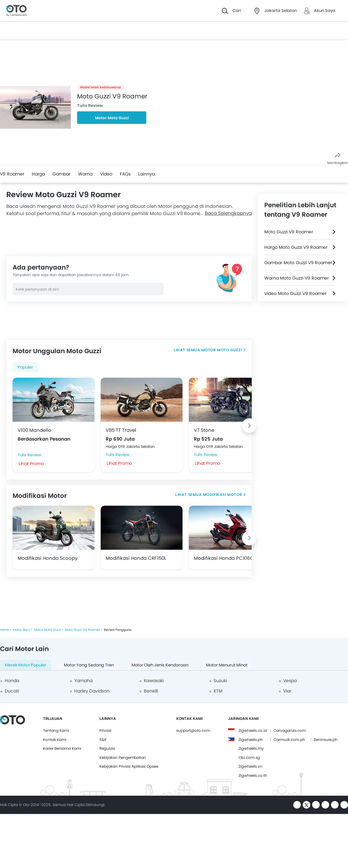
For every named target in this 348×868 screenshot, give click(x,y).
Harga (38, 174)
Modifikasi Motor (223, 495)
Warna (85, 174)
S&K (103, 740)
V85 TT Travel (121, 430)
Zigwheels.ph (251, 740)
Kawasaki (154, 681)
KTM (218, 691)
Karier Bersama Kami (62, 748)
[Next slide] (249, 426)
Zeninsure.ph (326, 740)
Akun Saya (325, 11)
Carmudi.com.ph (289, 740)
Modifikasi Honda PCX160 (223, 558)
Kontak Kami (55, 740)
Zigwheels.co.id (253, 730)
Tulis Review (90, 106)
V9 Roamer (12, 174)
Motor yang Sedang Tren (89, 665)
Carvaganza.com (290, 730)
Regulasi (107, 748)
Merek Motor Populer (26, 665)
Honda (12, 681)
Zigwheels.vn (250, 766)
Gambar (62, 174)
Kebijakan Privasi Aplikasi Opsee (129, 766)
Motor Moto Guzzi (112, 118)
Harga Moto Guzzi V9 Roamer (296, 247)
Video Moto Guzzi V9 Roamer (295, 293)
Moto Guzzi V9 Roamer (289, 232)
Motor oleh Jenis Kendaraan (160, 665)
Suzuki (220, 681)
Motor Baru (22, 630)
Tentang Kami (56, 730)
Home (5, 630)
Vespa (290, 681)
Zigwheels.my (251, 748)
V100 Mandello (34, 430)
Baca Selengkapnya (228, 213)
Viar (287, 691)
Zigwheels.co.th (253, 775)
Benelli (151, 691)
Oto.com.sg (249, 757)
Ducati (12, 691)
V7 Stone (204, 430)
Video (106, 174)
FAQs (125, 174)
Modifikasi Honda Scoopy (48, 558)
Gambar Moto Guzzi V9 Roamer (298, 263)
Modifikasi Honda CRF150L (136, 558)
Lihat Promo (31, 464)
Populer (25, 367)
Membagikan (338, 159)
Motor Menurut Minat (227, 665)
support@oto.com (193, 730)
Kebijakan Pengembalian (123, 757)
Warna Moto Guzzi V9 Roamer (297, 278)
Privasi (105, 730)
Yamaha (83, 681)
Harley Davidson (92, 691)
